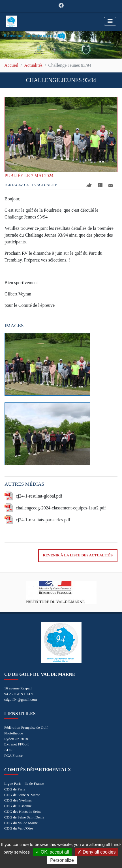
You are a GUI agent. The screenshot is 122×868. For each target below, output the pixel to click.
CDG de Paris (15, 789)
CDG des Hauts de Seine (23, 812)
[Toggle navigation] (110, 21)
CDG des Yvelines (18, 800)
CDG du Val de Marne (21, 823)
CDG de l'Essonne (18, 806)
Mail (111, 185)
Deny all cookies (97, 852)
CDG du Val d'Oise (19, 828)
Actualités (33, 65)
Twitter (89, 185)
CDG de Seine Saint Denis (24, 817)
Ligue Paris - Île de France (24, 784)
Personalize (62, 860)
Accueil (11, 65)
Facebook (100, 185)
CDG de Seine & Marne (22, 795)
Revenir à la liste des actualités (78, 555)
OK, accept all (52, 852)
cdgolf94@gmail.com (21, 699)
